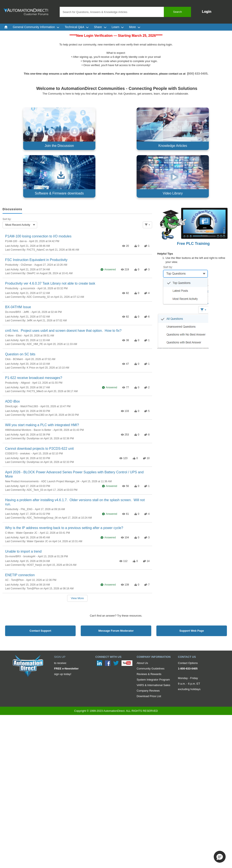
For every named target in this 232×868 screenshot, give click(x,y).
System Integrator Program (153, 680)
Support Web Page (192, 631)
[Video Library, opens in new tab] (173, 176)
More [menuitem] (135, 27)
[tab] (12, 209)
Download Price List (149, 696)
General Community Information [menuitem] (36, 27)
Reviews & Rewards (149, 674)
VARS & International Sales (153, 685)
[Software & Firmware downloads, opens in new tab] (59, 176)
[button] (220, 857)
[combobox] (125, 12)
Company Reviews (148, 691)
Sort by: (7, 219)
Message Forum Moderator (116, 631)
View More (77, 598)
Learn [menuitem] (118, 27)
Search (178, 12)
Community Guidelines (151, 669)
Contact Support (40, 631)
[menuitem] (6, 27)
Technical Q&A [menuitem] (77, 27)
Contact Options (188, 663)
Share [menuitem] (100, 27)
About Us (142, 663)
